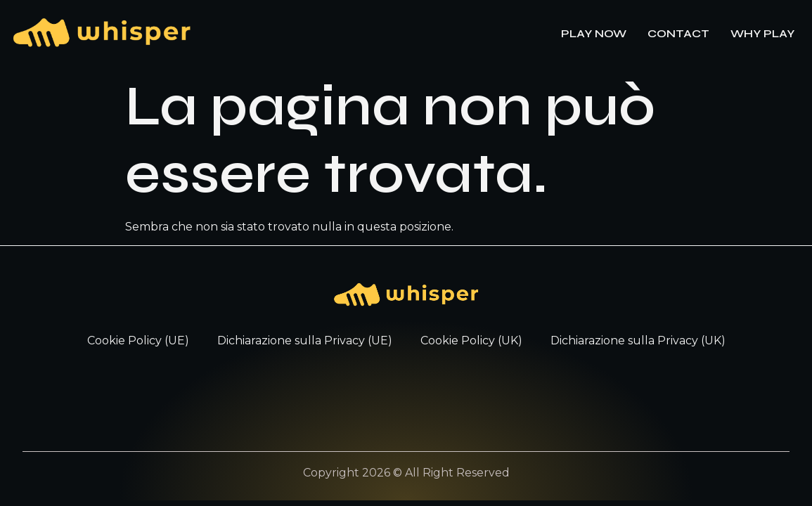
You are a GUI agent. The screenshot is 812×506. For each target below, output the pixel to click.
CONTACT (678, 33)
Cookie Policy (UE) (138, 340)
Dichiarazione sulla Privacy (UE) (305, 340)
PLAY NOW (594, 33)
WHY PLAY (762, 33)
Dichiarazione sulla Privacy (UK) (638, 340)
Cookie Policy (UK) (471, 340)
